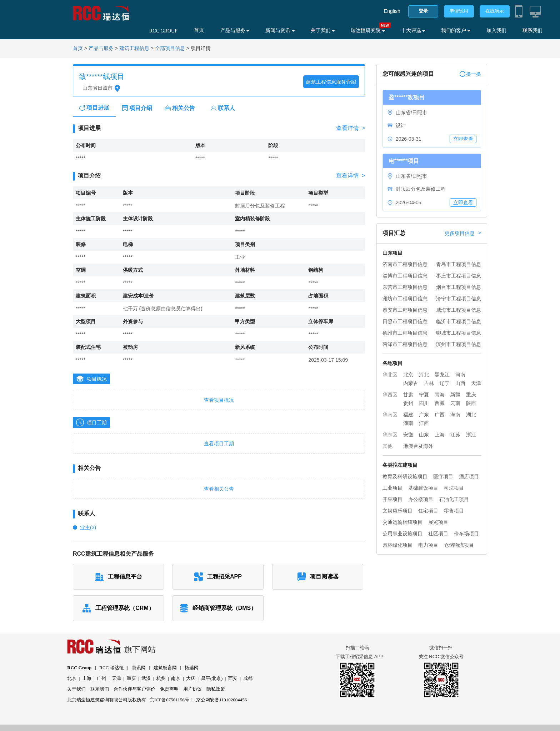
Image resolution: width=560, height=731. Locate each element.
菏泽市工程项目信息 (405, 344)
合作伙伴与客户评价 (134, 689)
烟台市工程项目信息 (459, 287)
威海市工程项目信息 (459, 310)
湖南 (408, 423)
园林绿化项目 (397, 545)
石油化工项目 (454, 499)
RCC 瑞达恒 (111, 668)
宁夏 (424, 395)
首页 (199, 30)
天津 (476, 383)
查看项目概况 (219, 400)
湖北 (471, 415)
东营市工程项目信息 (405, 287)
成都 (248, 678)
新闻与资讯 (280, 31)
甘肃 (408, 395)
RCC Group (79, 668)
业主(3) (88, 527)
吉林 (429, 383)
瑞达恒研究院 (368, 31)
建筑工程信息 (134, 48)
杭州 (161, 678)
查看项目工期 (219, 444)
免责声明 (169, 689)
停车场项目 (466, 534)
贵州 (408, 403)
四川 (424, 403)
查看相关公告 (219, 489)
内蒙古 (411, 383)
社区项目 (438, 534)
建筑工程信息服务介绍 (331, 82)
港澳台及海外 (418, 446)
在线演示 (495, 11)
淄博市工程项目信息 (405, 276)
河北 (424, 375)
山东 (424, 435)
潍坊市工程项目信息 (405, 299)
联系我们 (532, 31)
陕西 (471, 403)
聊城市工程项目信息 (459, 333)
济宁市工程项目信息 (459, 299)
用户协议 (192, 689)
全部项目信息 (170, 48)
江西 (424, 423)
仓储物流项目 (459, 545)
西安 (233, 678)
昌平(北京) (212, 678)
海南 (455, 415)
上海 (440, 435)
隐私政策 (216, 689)
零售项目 (454, 511)
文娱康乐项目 (397, 511)
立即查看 (463, 139)
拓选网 (192, 668)
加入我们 (496, 31)
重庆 (471, 395)
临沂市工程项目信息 (459, 321)
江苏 (455, 435)
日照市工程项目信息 (405, 321)
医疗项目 (443, 476)
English (392, 11)
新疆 (455, 395)
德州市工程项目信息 (405, 333)
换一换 (470, 74)
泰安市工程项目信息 (405, 310)
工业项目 (392, 488)
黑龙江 (442, 375)
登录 (423, 11)
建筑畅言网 (165, 668)
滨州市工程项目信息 (459, 344)
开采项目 (392, 499)
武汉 (146, 678)
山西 (460, 383)
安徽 (408, 435)
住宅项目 (428, 511)
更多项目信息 (463, 233)
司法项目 (454, 488)
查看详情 (351, 128)
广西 (440, 415)
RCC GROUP (163, 31)
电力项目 (428, 545)
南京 (176, 678)
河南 (460, 375)
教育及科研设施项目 (405, 476)
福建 (408, 415)
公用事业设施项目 (402, 534)
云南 (455, 403)
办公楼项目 (421, 499)
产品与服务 (235, 31)
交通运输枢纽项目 (402, 522)
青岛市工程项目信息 (459, 264)
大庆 (191, 678)
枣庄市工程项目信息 (459, 276)
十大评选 (413, 31)
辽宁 (445, 383)
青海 (440, 395)
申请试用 (459, 11)
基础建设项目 (423, 488)
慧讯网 (139, 668)
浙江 (471, 435)
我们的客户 (456, 31)
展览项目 (438, 522)
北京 (408, 375)
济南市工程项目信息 (405, 264)
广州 (101, 678)
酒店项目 (469, 476)
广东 (424, 415)
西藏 (440, 403)
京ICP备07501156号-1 (171, 700)
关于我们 (323, 31)
